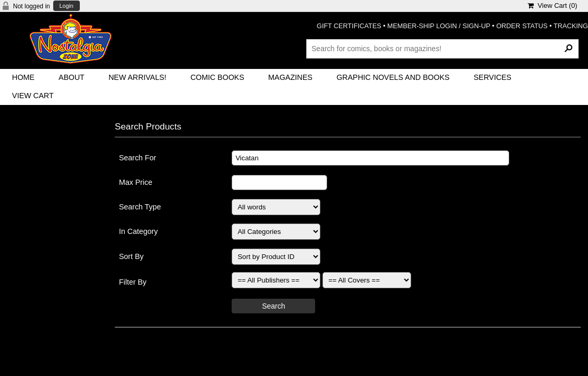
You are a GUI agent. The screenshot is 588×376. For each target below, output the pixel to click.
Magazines (290, 77)
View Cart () (552, 5)
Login (67, 6)
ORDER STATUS (522, 26)
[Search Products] (442, 49)
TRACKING (571, 26)
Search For (137, 158)
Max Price (136, 182)
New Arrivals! (137, 77)
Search (273, 306)
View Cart (33, 96)
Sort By (131, 256)
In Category (138, 231)
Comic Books (217, 77)
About (71, 77)
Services (493, 77)
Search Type (140, 207)
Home (23, 77)
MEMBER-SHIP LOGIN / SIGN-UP (439, 26)
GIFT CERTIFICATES (349, 26)
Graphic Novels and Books (393, 77)
